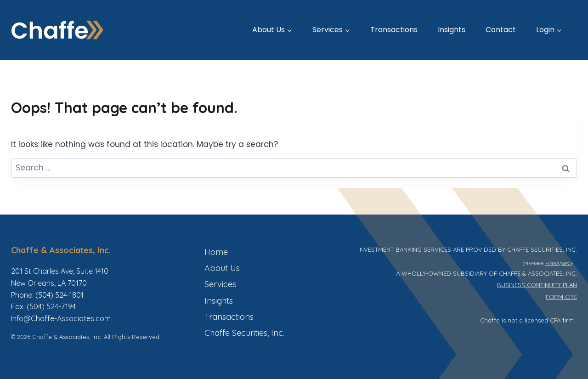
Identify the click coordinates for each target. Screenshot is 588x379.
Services (220, 284)
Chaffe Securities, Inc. (244, 333)
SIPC (566, 263)
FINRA (552, 263)
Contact (501, 30)
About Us (222, 268)
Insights (452, 30)
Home (216, 252)
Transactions (394, 30)
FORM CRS (561, 297)
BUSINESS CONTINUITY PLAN (537, 285)
